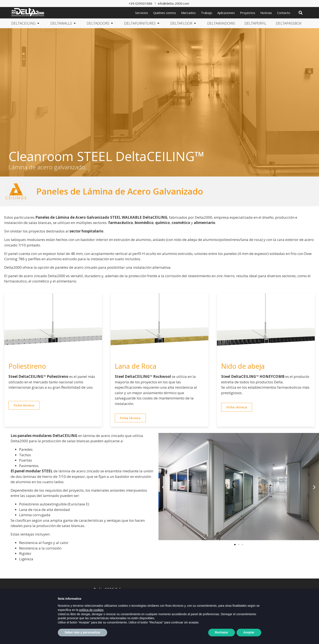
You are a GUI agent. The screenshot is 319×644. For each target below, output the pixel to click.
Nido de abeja (243, 366)
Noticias (266, 13)
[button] (300, 13)
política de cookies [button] (91, 610)
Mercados (188, 13)
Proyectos (248, 13)
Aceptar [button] (249, 632)
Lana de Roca (136, 366)
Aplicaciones (226, 13)
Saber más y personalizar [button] (83, 632)
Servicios (142, 13)
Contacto (284, 13)
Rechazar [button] (222, 632)
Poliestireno (27, 366)
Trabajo (207, 13)
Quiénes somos (165, 13)
